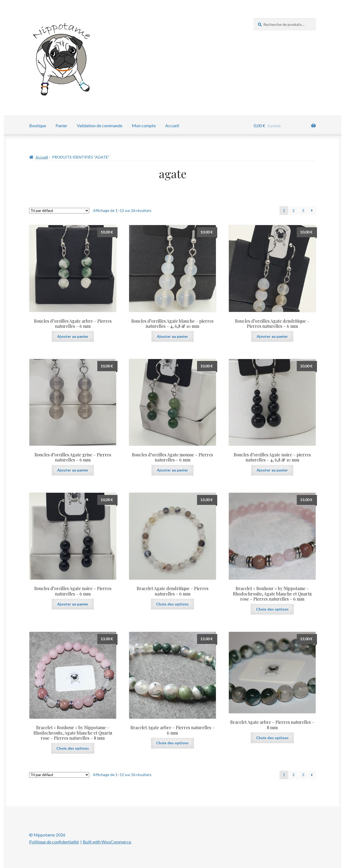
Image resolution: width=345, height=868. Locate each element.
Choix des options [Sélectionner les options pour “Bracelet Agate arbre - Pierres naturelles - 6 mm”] (172, 743)
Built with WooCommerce (107, 842)
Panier (61, 125)
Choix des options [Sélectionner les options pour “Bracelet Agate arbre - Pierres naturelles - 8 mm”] (272, 738)
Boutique (38, 125)
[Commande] (59, 211)
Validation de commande (100, 125)
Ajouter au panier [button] (73, 336)
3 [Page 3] (303, 210)
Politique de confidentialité (54, 842)
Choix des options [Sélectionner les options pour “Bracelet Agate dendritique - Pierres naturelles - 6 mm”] (172, 604)
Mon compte (144, 125)
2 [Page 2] (294, 210)
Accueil (172, 125)
